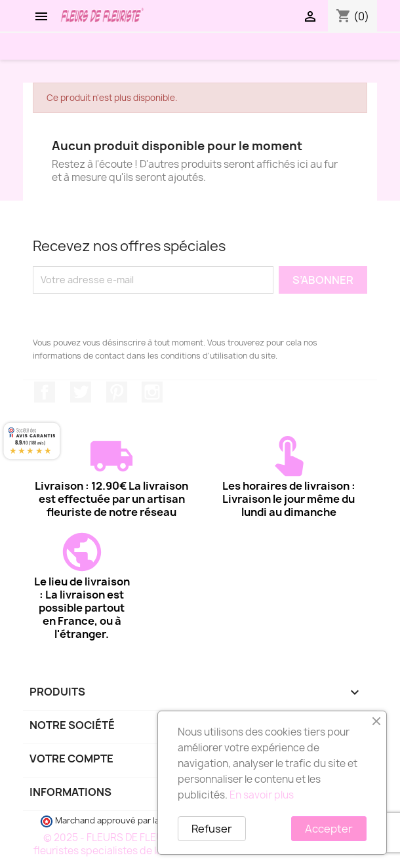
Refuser (212, 829)
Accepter (329, 829)
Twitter (81, 392)
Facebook (45, 392)
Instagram (152, 392)
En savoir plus (262, 795)
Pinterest (117, 392)
